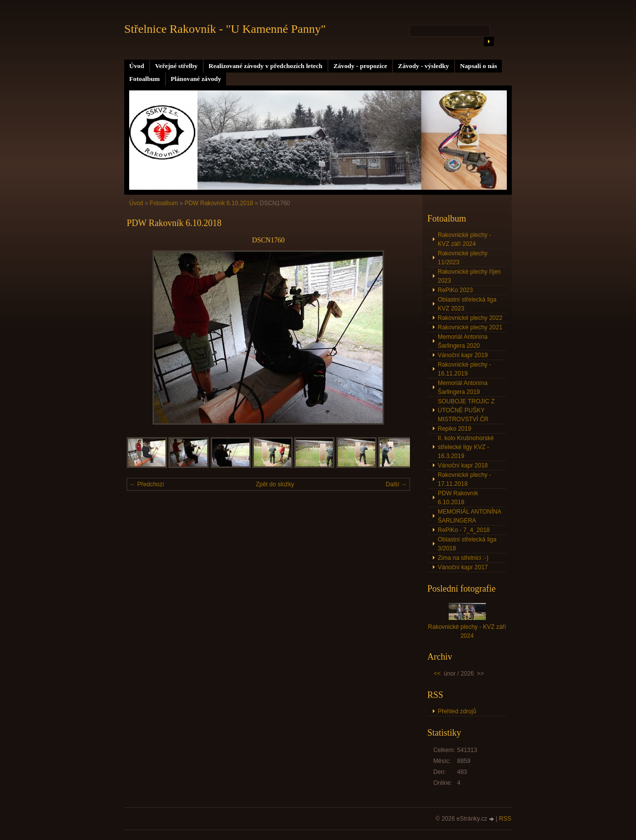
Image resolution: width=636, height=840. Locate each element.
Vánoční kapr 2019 (463, 355)
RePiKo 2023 (455, 290)
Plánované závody (196, 79)
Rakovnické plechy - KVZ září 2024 (464, 239)
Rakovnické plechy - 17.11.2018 (464, 479)
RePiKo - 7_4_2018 (464, 530)
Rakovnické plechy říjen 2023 (469, 276)
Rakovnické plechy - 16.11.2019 (464, 369)
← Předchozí (147, 484)
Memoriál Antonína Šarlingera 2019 (463, 387)
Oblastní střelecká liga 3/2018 (467, 544)
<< (437, 674)
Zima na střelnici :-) (463, 558)
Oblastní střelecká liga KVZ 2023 (467, 304)
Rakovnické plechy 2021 (470, 327)
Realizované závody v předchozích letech (266, 66)
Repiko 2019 (454, 429)
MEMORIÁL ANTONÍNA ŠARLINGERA (470, 516)
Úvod (137, 66)
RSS (505, 819)
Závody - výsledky (424, 66)
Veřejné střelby (176, 66)
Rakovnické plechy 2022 (470, 318)
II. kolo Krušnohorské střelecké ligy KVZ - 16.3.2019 (466, 447)
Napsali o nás (479, 66)
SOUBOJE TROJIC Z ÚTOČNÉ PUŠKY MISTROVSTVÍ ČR (466, 410)
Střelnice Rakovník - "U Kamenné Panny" (225, 29)
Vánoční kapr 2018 (463, 465)
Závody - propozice (360, 66)
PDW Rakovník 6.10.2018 (219, 203)
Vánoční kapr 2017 (463, 567)
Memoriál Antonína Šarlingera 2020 (463, 341)
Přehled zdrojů (457, 711)
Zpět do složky (275, 484)
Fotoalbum (145, 79)
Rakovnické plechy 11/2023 (463, 258)
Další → (396, 484)
